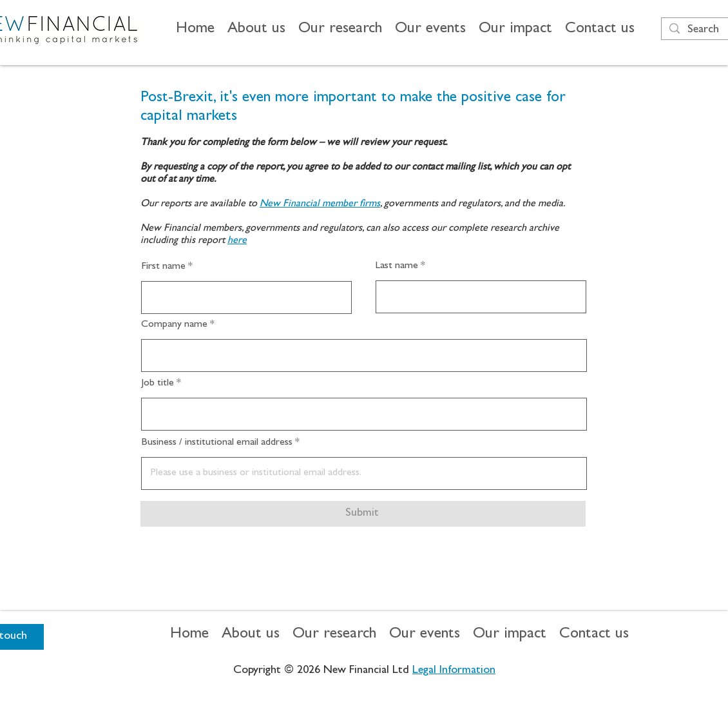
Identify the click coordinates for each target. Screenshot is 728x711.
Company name (174, 325)
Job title (158, 384)
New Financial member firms (320, 204)
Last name (397, 266)
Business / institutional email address (217, 443)
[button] (256, 30)
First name (163, 267)
